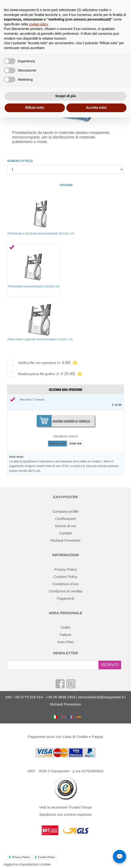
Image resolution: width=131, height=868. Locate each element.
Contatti (66, 533)
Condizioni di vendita (65, 591)
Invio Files (66, 642)
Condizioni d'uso (66, 584)
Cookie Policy (47, 857)
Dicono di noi (65, 526)
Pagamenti (66, 598)
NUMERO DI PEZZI (20, 161)
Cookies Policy (65, 577)
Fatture (66, 635)
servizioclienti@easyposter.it (101, 697)
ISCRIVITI (110, 665)
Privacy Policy (65, 569)
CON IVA (75, 444)
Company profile (65, 511)
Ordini (65, 627)
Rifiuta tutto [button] (35, 108)
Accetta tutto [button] (96, 108)
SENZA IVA (57, 444)
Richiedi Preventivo (65, 704)
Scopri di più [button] (65, 96)
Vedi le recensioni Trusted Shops (65, 807)
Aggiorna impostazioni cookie (27, 864)
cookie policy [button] (38, 24)
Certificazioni (66, 519)
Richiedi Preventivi (65, 540)
